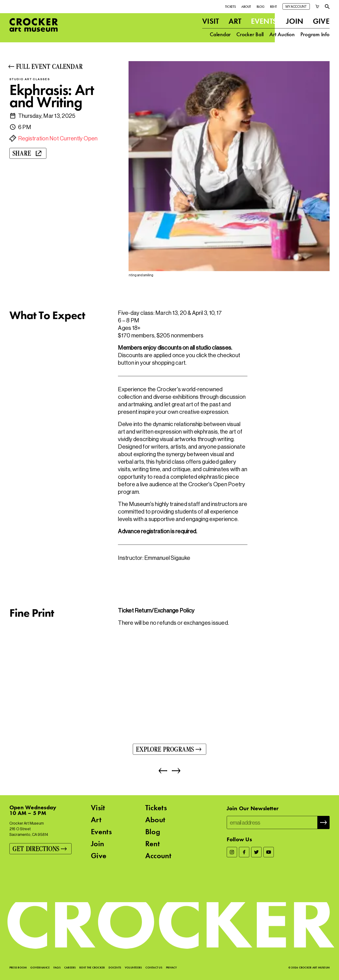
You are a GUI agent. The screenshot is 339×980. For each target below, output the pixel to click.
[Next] (174, 772)
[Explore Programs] (169, 751)
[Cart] (317, 6)
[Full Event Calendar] (61, 66)
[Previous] (163, 772)
